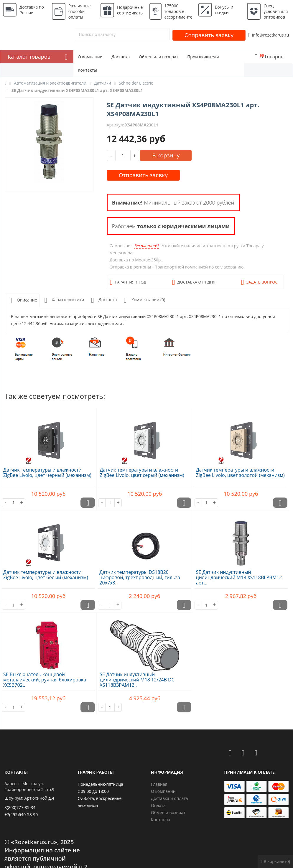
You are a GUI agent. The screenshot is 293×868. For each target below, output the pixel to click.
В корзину (166, 155)
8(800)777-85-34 (20, 807)
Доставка (121, 57)
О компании (90, 57)
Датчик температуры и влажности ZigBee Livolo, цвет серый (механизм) (142, 472)
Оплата (158, 805)
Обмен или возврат (159, 57)
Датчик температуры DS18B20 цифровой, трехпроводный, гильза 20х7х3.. (140, 577)
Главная (159, 784)
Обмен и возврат (168, 812)
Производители (203, 57)
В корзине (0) (276, 861)
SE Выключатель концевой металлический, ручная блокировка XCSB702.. (45, 680)
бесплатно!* (147, 246)
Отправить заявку (209, 35)
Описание (22, 300)
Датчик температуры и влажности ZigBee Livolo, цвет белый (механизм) (46, 575)
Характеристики (63, 300)
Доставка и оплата (169, 798)
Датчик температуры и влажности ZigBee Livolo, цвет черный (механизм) (47, 472)
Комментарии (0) (143, 300)
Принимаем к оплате (250, 772)
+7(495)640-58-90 (21, 815)
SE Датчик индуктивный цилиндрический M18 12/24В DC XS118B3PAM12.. (137, 680)
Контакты (87, 70)
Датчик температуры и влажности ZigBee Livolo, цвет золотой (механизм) (240, 472)
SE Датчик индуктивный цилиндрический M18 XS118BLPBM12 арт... (239, 577)
